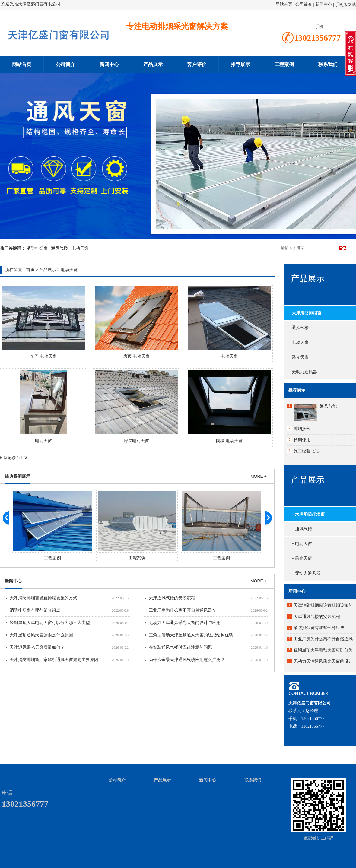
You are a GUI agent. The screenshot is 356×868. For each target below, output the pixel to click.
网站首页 (284, 4)
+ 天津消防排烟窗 (308, 514)
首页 (30, 270)
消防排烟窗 (37, 248)
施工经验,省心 (307, 451)
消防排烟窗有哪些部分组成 (35, 610)
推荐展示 (240, 64)
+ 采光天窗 (302, 558)
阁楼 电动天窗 (229, 441)
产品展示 (153, 64)
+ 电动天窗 (302, 544)
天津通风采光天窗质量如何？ (37, 647)
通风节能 (328, 406)
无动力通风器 (304, 372)
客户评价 (197, 64)
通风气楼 (59, 248)
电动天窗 (80, 248)
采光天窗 (300, 357)
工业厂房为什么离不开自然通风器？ (183, 610)
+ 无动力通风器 (306, 573)
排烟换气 (302, 429)
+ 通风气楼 (302, 529)
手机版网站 (345, 5)
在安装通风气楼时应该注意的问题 (180, 647)
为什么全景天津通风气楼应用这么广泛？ (187, 660)
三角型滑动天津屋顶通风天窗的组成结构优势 (191, 635)
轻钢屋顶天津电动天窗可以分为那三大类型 (50, 623)
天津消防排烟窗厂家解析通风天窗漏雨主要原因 (54, 660)
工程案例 (284, 64)
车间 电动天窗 (43, 356)
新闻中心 (324, 4)
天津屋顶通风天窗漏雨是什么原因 (41, 635)
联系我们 (328, 64)
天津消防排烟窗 (307, 313)
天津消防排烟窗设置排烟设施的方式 (43, 598)
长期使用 (302, 440)
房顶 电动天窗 (136, 356)
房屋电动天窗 (136, 441)
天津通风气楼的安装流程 (172, 598)
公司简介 (304, 4)
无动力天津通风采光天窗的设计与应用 (185, 623)
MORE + (259, 476)
